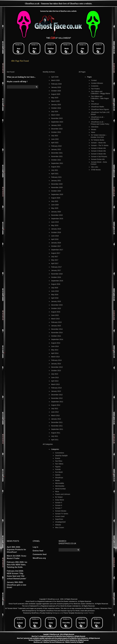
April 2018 (55, 239)
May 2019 (55, 225)
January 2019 (56, 229)
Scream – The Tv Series (100, 145)
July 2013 (55, 374)
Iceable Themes (89, 613)
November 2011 (57, 426)
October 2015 (56, 308)
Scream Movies (61, 511)
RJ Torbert (59, 497)
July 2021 (55, 170)
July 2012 (55, 409)
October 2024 (56, 108)
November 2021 (57, 156)
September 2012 (57, 402)
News (93, 132)
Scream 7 (59, 508)
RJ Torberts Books (98, 140)
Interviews (95, 127)
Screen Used (60, 516)
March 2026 (55, 80)
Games (58, 475)
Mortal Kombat (60, 489)
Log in (35, 547)
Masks (57, 480)
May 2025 (55, 98)
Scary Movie (60, 500)
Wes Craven (60, 528)
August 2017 (56, 253)
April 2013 (55, 381)
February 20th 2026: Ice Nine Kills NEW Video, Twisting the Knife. (17, 565)
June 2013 (55, 377)
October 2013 (56, 371)
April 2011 (55, 440)
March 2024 (55, 115)
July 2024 (55, 111)
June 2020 (55, 205)
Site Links (95, 167)
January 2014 (56, 364)
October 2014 (56, 336)
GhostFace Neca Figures (100, 109)
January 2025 (56, 105)
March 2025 (55, 101)
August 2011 (56, 433)
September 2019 (57, 219)
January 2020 (56, 212)
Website (58, 525)
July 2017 (55, 257)
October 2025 (56, 91)
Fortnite (58, 469)
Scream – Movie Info (98, 143)
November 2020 (57, 187)
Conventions (60, 453)
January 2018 (56, 243)
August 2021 (56, 167)
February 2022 (56, 146)
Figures (58, 467)
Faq (93, 101)
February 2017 (56, 267)
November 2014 (57, 333)
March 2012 (55, 415)
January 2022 (56, 149)
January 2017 (56, 270)
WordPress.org (39, 558)
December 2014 (57, 329)
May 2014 (55, 350)
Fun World (59, 472)
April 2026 (55, 77)
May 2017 (55, 260)
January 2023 (56, 125)
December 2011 (57, 422)
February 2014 (56, 360)
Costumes (95, 86)
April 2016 (55, 298)
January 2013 (56, 391)
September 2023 (57, 122)
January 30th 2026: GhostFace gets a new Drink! (17, 585)
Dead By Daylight (61, 456)
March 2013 (55, 384)
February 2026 (56, 84)
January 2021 (56, 181)
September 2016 (57, 281)
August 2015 (56, 312)
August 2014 (56, 343)
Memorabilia (60, 483)
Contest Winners (97, 83)
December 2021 (57, 153)
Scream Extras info (98, 159)
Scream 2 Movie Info (98, 148)
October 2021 (56, 160)
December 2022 (57, 129)
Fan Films (59, 461)
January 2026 (56, 87)
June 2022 (55, 139)
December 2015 (57, 305)
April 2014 (55, 353)
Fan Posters (95, 89)
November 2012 (57, 398)
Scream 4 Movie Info (98, 154)
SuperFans (59, 519)
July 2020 (55, 201)
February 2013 (56, 388)
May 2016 (55, 295)
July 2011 (55, 436)
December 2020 (57, 184)
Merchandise (60, 486)
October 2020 (56, 191)
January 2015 (56, 326)
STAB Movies (96, 170)
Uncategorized (60, 522)
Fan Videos (59, 464)
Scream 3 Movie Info (98, 151)
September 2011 (57, 429)
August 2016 (56, 284)
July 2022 (55, 136)
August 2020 (56, 198)
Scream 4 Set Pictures (99, 157)
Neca (57, 491)
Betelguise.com (58, 613)
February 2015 (56, 322)
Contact (94, 80)
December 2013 (57, 367)
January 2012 (56, 419)
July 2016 (55, 288)
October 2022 (56, 132)
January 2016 (56, 301)
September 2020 (57, 194)
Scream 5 (59, 503)
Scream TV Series (62, 514)
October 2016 (56, 277)
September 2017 (57, 250)
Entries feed (38, 551)
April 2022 (55, 143)
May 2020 (55, 208)
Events (58, 458)
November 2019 (57, 215)
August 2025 (56, 94)
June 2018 (55, 236)
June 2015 (55, 315)
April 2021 (55, 174)
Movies (94, 130)
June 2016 (55, 291)
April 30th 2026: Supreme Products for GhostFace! (16, 550)
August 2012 (56, 405)
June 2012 (55, 412)
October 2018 (56, 232)
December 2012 (57, 395)
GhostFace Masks (98, 107)
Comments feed (40, 554)
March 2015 (55, 319)
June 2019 (55, 222)
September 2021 (57, 163)
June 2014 (55, 346)
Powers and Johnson (63, 494)
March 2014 (55, 357)
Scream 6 (59, 505)
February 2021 (56, 177)
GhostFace (59, 478)
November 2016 (57, 274)
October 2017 (56, 246)
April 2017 (55, 263)
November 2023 (57, 118)
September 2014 (57, 339)
